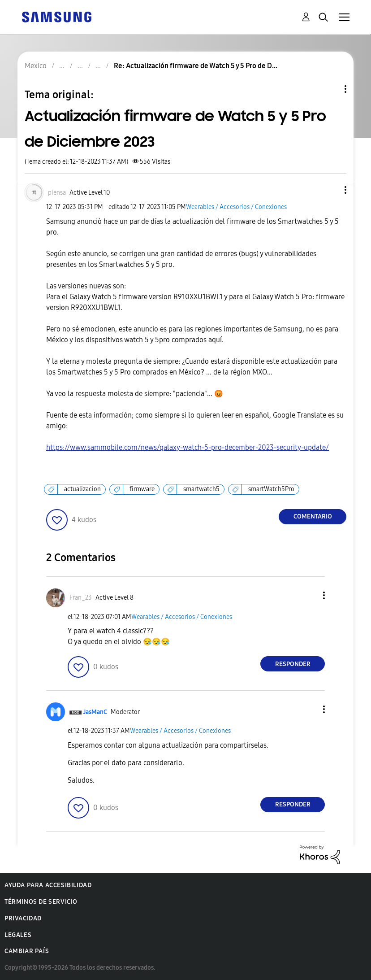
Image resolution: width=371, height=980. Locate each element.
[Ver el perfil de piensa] (57, 193)
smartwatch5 (201, 489)
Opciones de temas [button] (330, 89)
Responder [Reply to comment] (293, 664)
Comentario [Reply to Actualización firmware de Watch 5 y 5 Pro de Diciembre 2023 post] (313, 516)
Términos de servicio (41, 902)
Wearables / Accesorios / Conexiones (236, 207)
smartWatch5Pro (271, 489)
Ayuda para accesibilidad (48, 885)
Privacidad (23, 918)
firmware (142, 489)
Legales (18, 935)
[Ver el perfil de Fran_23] (81, 598)
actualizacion (82, 489)
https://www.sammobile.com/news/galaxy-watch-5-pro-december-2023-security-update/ (188, 447)
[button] (331, 190)
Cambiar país (27, 951)
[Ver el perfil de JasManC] (95, 712)
